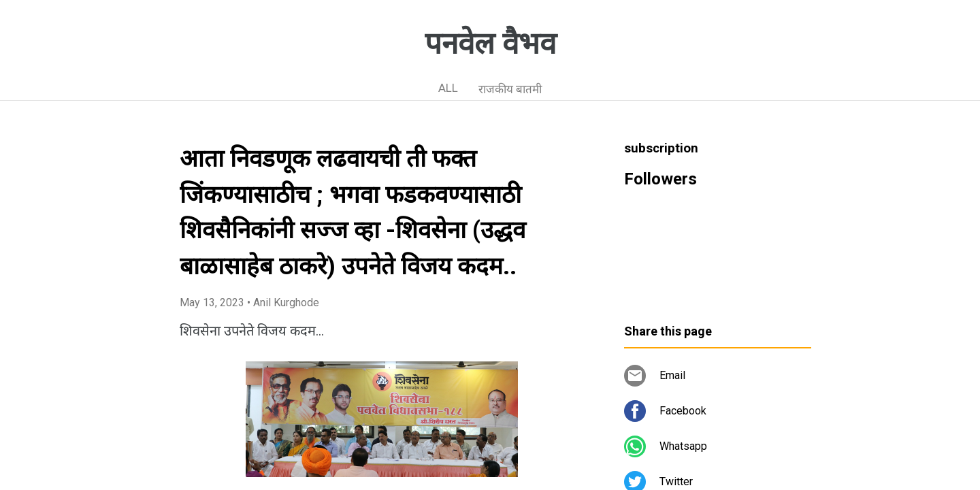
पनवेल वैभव (490, 44)
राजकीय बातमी (510, 89)
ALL (448, 88)
